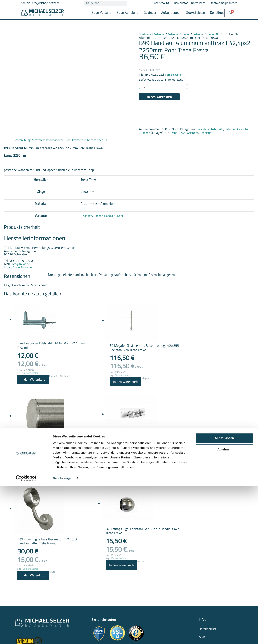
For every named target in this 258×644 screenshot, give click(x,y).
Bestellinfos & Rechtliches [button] (190, 3)
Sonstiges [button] (217, 13)
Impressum (207, 575)
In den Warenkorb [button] (26, 385)
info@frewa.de (22, 264)
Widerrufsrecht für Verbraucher (220, 582)
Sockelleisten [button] (196, 13)
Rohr (120, 216)
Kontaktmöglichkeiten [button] (224, 3)
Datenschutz (208, 559)
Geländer (162, 34)
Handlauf (223, 133)
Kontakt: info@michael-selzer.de (40, 3)
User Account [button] (161, 3)
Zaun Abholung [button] (127, 13)
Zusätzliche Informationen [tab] (51, 140)
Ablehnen (224, 607)
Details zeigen (63, 636)
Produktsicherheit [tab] (82, 140)
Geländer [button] (150, 13)
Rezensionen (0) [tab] (106, 140)
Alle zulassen (224, 596)
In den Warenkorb (159, 97)
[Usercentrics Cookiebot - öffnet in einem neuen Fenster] (26, 636)
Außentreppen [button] (171, 13)
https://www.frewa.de (19, 267)
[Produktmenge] (165, 88)
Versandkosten (174, 74)
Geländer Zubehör (183, 34)
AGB (202, 567)
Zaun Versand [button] (101, 13)
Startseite (146, 34)
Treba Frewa (193, 133)
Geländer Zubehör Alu (214, 34)
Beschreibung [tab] (23, 140)
